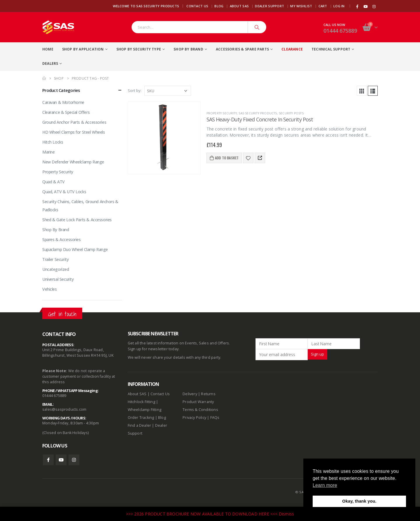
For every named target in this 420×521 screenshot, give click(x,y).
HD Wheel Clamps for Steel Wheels (74, 132)
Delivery (190, 394)
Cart (323, 6)
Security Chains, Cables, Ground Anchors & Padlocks (80, 206)
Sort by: (135, 90)
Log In (339, 6)
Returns (208, 394)
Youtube (61, 460)
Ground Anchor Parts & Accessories (74, 122)
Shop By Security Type (139, 49)
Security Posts (291, 113)
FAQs (215, 418)
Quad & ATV (54, 182)
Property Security (222, 113)
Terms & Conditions (200, 410)
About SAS (239, 6)
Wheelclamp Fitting (145, 410)
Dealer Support (269, 6)
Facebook (48, 460)
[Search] (257, 27)
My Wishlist (301, 6)
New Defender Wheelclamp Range (73, 162)
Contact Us (197, 6)
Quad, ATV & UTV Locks (64, 192)
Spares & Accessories (62, 239)
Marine (48, 152)
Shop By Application (83, 49)
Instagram (74, 460)
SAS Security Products (258, 113)
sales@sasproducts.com (64, 409)
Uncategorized (56, 269)
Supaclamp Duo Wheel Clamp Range (75, 249)
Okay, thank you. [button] (359, 501)
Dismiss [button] (286, 514)
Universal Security (58, 279)
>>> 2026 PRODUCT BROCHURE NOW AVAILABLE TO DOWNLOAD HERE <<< (202, 514)
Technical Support (331, 49)
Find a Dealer (140, 425)
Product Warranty (199, 402)
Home (48, 49)
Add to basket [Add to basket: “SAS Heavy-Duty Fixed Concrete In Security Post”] (227, 158)
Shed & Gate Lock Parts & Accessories (77, 220)
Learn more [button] (325, 485)
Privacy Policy (194, 418)
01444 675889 (340, 31)
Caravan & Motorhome (63, 102)
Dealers (50, 63)
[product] (164, 138)
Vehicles (50, 289)
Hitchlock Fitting (141, 402)
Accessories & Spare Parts (242, 49)
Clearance (292, 49)
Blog (219, 6)
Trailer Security (55, 259)
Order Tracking (141, 418)
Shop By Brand (188, 49)
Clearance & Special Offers (66, 112)
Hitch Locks (53, 142)
